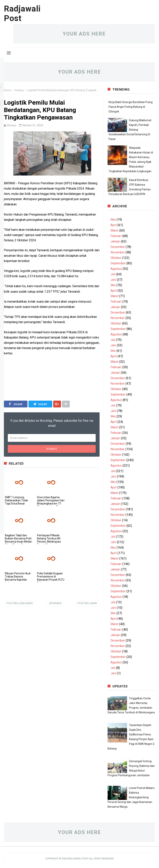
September (118, 263)
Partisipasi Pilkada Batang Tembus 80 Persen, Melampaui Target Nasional (49, 540)
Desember (118, 247)
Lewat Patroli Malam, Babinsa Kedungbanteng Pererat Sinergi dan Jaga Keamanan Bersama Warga (131, 797)
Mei (113, 220)
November (118, 252)
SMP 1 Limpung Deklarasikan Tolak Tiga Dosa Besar (16, 500)
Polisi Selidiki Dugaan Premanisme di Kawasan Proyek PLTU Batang (51, 578)
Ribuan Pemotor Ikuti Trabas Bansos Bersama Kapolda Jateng (18, 578)
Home (8, 90)
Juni (113, 280)
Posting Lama (87, 603)
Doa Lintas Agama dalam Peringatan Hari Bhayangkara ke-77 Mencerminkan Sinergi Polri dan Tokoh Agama (51, 505)
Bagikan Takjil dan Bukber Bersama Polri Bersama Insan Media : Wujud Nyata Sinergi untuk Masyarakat (19, 542)
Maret (114, 230)
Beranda (55, 603)
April (114, 225)
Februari (116, 236)
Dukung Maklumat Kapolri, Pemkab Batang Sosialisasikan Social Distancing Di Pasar (130, 130)
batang (19, 90)
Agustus (116, 269)
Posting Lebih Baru (20, 603)
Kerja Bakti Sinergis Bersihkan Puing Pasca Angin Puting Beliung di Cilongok (131, 107)
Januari (115, 241)
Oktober (116, 258)
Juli (113, 274)
